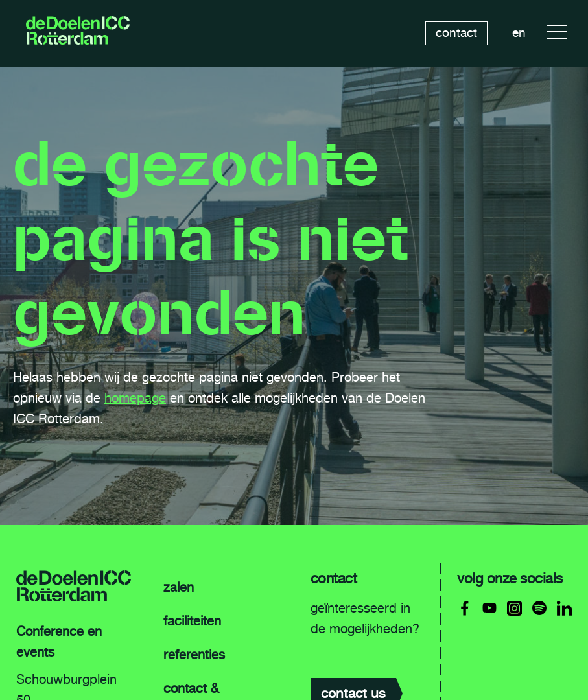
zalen (179, 587)
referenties (194, 655)
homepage (135, 398)
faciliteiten (192, 621)
